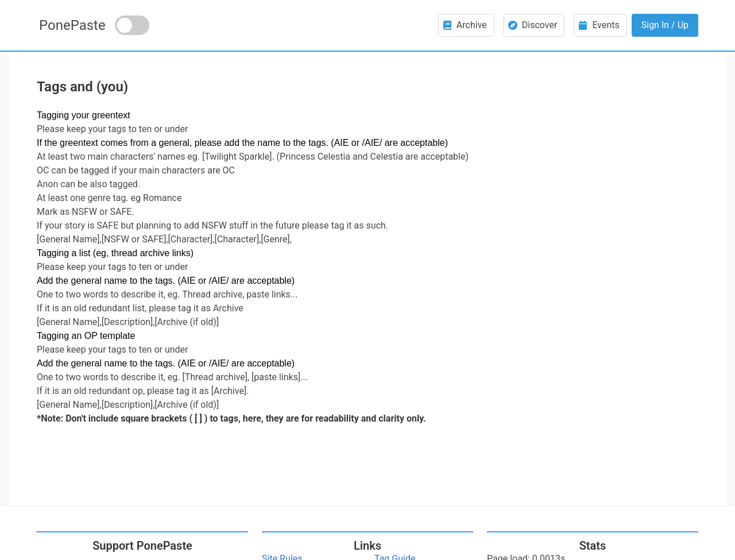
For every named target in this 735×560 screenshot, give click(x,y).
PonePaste (72, 25)
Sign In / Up (665, 25)
